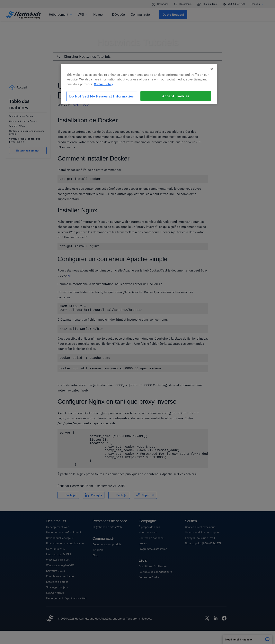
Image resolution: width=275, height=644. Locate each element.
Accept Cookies (176, 96)
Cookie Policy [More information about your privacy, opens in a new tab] (103, 84)
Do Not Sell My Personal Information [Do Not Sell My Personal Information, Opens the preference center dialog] (102, 96)
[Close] (212, 69)
